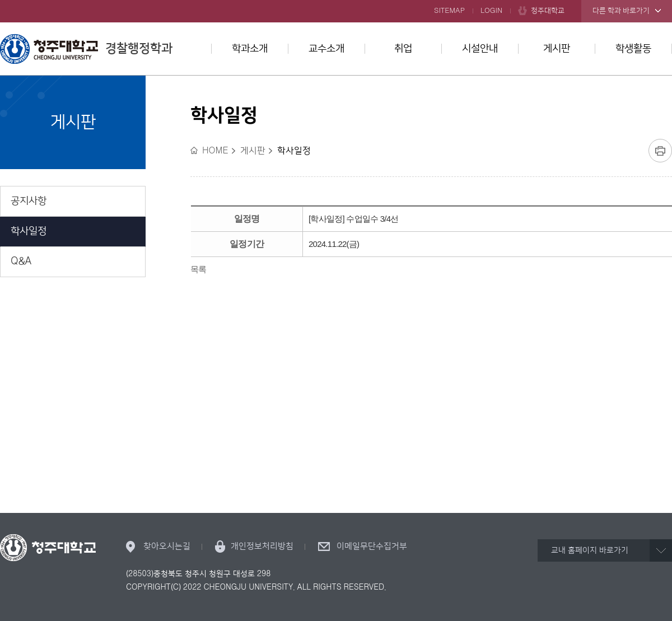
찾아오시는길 (167, 546)
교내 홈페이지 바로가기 (590, 550)
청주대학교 (548, 11)
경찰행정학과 (86, 49)
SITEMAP (449, 11)
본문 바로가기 (336, 1)
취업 (403, 49)
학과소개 (250, 49)
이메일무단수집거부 (372, 546)
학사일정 (29, 231)
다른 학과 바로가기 (621, 11)
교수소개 (326, 49)
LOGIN (491, 11)
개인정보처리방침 (262, 546)
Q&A (21, 262)
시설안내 (480, 49)
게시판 (557, 49)
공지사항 (29, 201)
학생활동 (633, 49)
